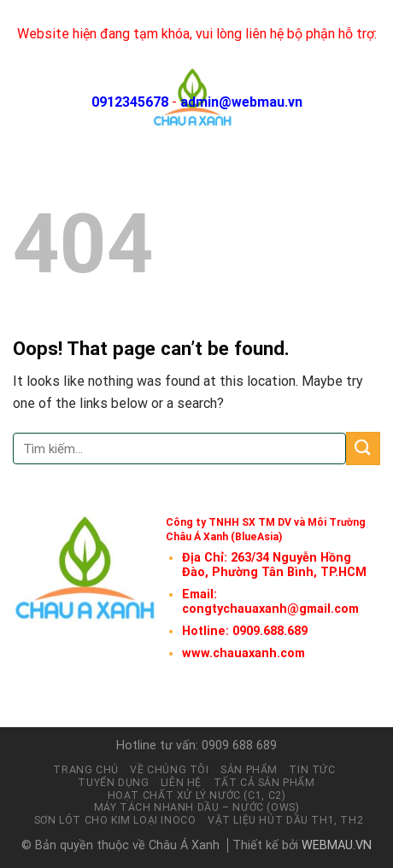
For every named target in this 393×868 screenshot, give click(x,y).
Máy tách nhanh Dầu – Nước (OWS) (197, 807)
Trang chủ (86, 770)
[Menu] (370, 98)
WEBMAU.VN (337, 845)
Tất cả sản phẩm (264, 783)
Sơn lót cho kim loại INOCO (115, 820)
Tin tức (312, 770)
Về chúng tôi (169, 770)
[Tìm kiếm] (340, 98)
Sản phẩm (249, 770)
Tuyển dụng (113, 783)
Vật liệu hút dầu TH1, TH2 (285, 820)
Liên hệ (181, 783)
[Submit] (363, 449)
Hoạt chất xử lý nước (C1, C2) (197, 795)
